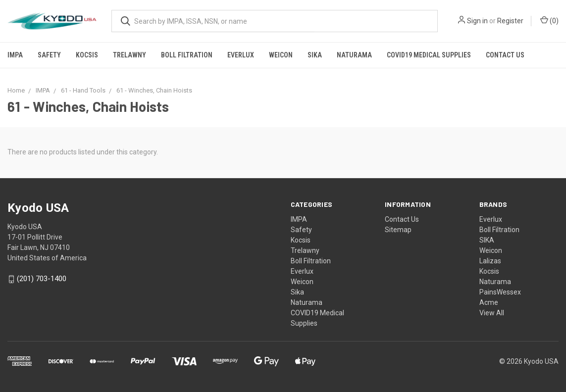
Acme (489, 302)
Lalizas (490, 261)
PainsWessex (500, 292)
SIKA (487, 240)
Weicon (281, 55)
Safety (49, 55)
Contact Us (505, 55)
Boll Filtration (187, 55)
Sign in (477, 21)
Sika (315, 55)
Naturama (354, 55)
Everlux (241, 55)
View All (492, 313)
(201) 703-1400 (42, 279)
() (549, 20)
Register (510, 21)
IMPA (15, 55)
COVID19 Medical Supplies (429, 55)
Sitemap (398, 230)
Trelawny (129, 55)
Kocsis (87, 55)
